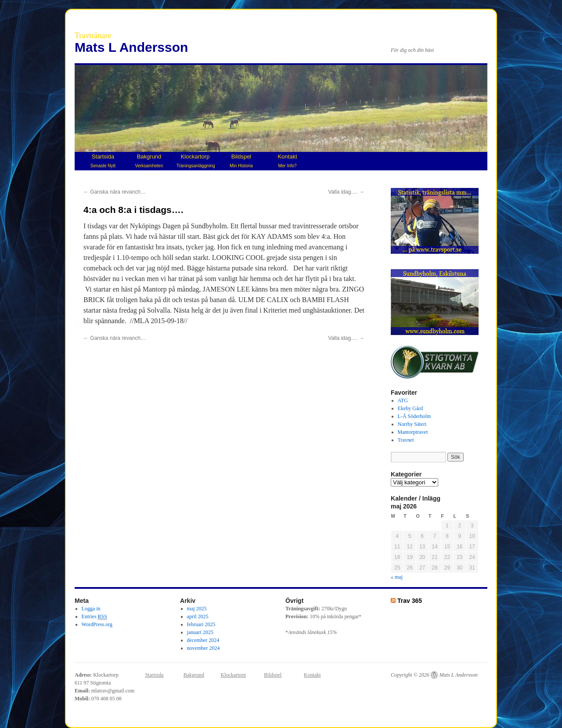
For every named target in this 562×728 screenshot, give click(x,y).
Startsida (103, 161)
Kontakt (287, 161)
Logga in (91, 609)
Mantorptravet (413, 432)
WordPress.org (97, 624)
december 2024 (203, 640)
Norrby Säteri (412, 424)
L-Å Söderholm (414, 416)
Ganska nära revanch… (115, 192)
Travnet (406, 440)
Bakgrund (149, 161)
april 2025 (198, 616)
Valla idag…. (346, 192)
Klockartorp (196, 161)
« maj (397, 577)
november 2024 (204, 648)
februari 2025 (201, 624)
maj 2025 (197, 609)
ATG (403, 400)
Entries (94, 617)
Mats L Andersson (131, 47)
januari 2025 (200, 632)
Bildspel (241, 161)
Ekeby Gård (411, 408)
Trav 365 (410, 601)
